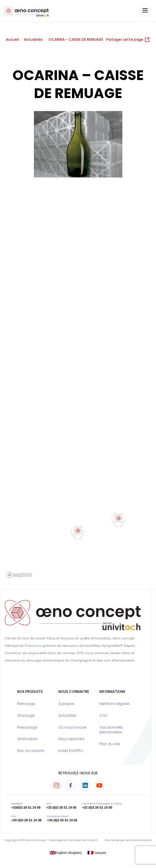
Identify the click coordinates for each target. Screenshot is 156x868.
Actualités (33, 39)
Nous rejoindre (71, 739)
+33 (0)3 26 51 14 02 (62, 820)
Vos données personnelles (111, 730)
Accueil (12, 39)
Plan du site (110, 744)
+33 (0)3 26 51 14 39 (26, 820)
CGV (104, 715)
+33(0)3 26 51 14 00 (26, 807)
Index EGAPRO (71, 751)
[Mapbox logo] (19, 575)
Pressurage (27, 727)
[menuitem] (66, 853)
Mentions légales (115, 704)
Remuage (26, 704)
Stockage (26, 715)
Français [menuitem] (100, 853)
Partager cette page (128, 39)
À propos (66, 704)
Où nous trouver (73, 727)
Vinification (27, 739)
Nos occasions (31, 751)
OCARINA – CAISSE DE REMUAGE (76, 39)
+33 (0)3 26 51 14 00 (61, 807)
